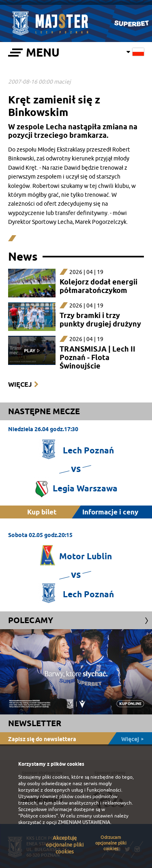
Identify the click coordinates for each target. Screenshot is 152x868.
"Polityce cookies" (38, 816)
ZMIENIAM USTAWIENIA (84, 822)
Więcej (20, 384)
